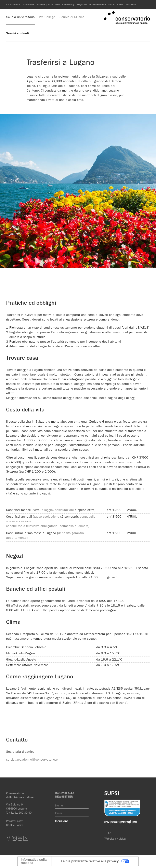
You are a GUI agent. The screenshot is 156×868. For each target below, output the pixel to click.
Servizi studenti (18, 33)
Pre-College (47, 17)
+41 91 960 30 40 (20, 813)
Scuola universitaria (20, 17)
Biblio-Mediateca (97, 4)
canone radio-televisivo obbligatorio (32, 526)
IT (106, 833)
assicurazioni (64, 510)
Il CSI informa (13, 4)
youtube (26, 838)
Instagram (14, 838)
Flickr (20, 838)
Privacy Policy (14, 821)
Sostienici (131, 4)
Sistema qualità (44, 4)
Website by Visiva (115, 839)
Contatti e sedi (116, 4)
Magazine (82, 4)
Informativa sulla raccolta (34, 861)
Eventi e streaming (65, 4)
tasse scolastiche (47, 517)
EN (110, 833)
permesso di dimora (74, 526)
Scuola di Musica (72, 17)
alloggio (47, 510)
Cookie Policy (14, 825)
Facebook (9, 838)
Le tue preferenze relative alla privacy (90, 861)
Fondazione (28, 4)
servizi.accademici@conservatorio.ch (33, 759)
